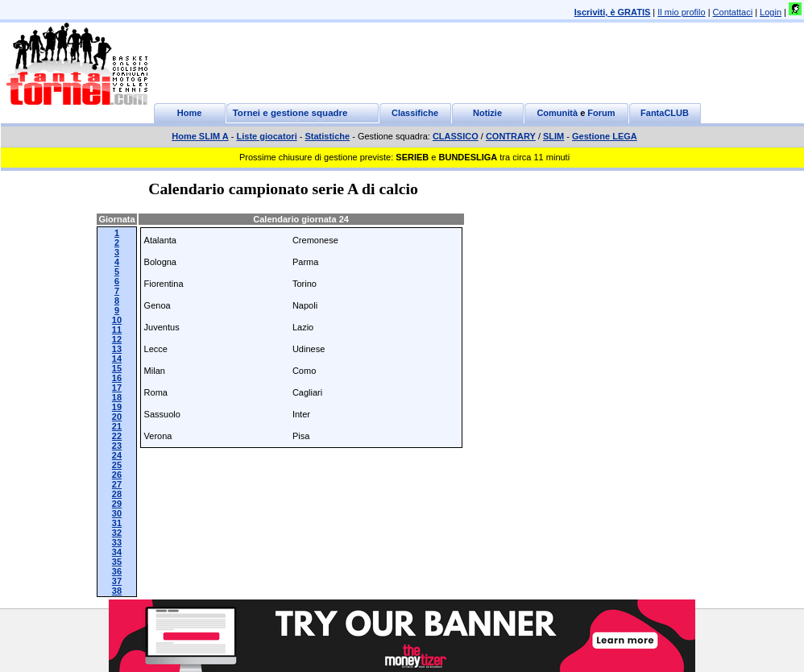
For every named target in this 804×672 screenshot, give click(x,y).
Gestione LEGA (605, 136)
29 (117, 504)
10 (117, 320)
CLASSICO (456, 136)
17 (117, 388)
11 (117, 330)
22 (117, 436)
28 (117, 494)
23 (117, 446)
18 (117, 397)
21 (117, 426)
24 (117, 455)
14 (117, 359)
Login (771, 12)
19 (117, 407)
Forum (601, 113)
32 (117, 533)
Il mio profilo (681, 12)
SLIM (553, 136)
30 (117, 513)
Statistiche (328, 136)
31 (117, 523)
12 (117, 339)
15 (117, 368)
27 (117, 484)
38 (117, 591)
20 (117, 417)
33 (117, 542)
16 (117, 378)
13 (117, 349)
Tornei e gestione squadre (290, 113)
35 (117, 562)
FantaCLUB (665, 113)
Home (190, 113)
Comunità (557, 113)
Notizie (487, 113)
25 (117, 465)
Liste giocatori (267, 136)
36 (117, 571)
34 (117, 552)
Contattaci (733, 12)
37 (117, 581)
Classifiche (415, 113)
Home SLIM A (200, 136)
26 (117, 475)
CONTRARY (511, 136)
